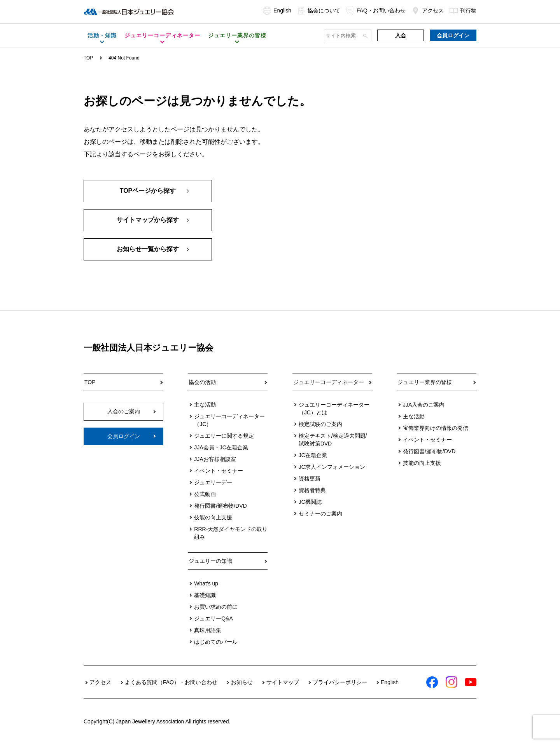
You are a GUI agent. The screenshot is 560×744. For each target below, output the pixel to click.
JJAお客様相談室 (215, 459)
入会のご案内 (124, 411)
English (277, 10)
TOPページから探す (148, 191)
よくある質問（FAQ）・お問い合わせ (171, 682)
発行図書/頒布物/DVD (220, 506)
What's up (206, 583)
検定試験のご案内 (320, 424)
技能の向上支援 (213, 517)
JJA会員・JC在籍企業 (221, 447)
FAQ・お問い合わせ (376, 10)
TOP (88, 58)
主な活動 (205, 405)
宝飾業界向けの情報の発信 (436, 428)
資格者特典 (312, 490)
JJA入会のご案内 (424, 405)
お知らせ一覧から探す (148, 249)
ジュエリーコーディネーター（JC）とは (334, 409)
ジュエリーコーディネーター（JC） (229, 420)
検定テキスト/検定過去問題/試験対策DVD (333, 440)
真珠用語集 (208, 630)
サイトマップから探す (148, 220)
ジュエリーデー (213, 482)
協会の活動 (202, 382)
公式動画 (205, 494)
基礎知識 (205, 595)
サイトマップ (283, 682)
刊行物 (463, 10)
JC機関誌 (310, 502)
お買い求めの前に (216, 607)
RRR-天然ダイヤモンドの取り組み (231, 533)
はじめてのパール (216, 642)
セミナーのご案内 (320, 513)
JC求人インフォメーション (332, 467)
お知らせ (242, 682)
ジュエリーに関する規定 (224, 436)
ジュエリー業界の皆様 (425, 382)
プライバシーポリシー (340, 682)
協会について (319, 10)
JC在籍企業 (313, 455)
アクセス (428, 10)
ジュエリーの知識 (210, 561)
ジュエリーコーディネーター (329, 382)
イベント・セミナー (219, 471)
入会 (401, 35)
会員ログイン (453, 35)
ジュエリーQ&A (213, 618)
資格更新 (310, 479)
